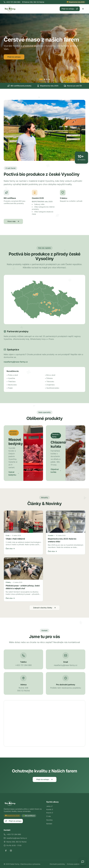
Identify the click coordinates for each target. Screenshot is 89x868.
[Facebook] (6, 851)
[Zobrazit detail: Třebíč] (49, 307)
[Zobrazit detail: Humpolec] (41, 303)
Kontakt (49, 824)
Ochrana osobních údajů (76, 864)
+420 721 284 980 (12, 834)
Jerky (49, 806)
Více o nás (13, 221)
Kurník (50, 809)
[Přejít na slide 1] (41, 79)
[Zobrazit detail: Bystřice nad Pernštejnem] (50, 304)
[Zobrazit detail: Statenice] (34, 295)
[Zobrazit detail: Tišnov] (53, 308)
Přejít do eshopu (70, 9)
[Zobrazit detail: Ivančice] (53, 312)
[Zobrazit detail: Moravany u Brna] (56, 311)
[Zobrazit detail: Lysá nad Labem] (37, 294)
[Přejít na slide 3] (47, 79)
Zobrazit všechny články (44, 608)
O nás (49, 816)
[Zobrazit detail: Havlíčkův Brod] (44, 302)
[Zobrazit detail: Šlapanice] (57, 310)
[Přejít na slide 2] (44, 79)
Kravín (50, 813)
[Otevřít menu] (83, 9)
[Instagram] (11, 851)
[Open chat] (83, 862)
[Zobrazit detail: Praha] (35, 295)
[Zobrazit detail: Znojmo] (51, 314)
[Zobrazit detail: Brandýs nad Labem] (36, 294)
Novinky (49, 820)
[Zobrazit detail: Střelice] (54, 311)
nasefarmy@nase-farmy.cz (16, 362)
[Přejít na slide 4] (49, 79)
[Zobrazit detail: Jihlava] (47, 305)
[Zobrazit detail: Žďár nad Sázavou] (48, 303)
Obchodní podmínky (57, 864)
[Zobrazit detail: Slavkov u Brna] (59, 310)
